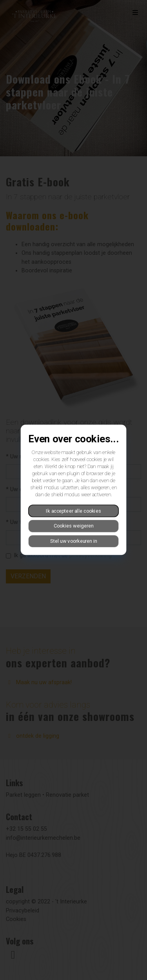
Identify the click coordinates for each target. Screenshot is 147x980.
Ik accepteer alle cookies (73, 511)
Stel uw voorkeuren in (74, 541)
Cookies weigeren (74, 526)
